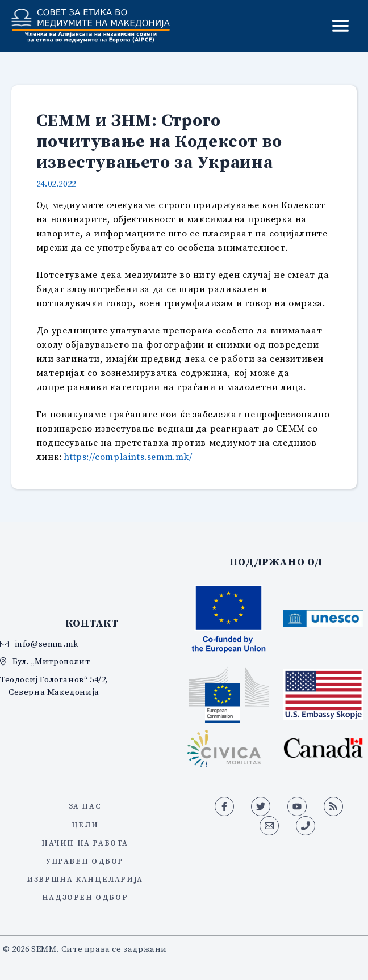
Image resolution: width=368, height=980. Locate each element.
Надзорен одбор (85, 897)
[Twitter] (261, 806)
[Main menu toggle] (340, 26)
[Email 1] (269, 826)
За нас (85, 806)
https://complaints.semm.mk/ (128, 457)
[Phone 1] (306, 826)
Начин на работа (85, 843)
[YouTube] (297, 806)
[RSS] (333, 806)
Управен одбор (85, 861)
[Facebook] (224, 806)
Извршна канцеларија (85, 879)
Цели (85, 825)
